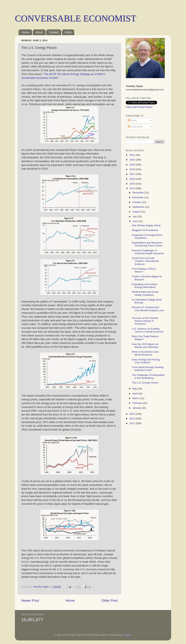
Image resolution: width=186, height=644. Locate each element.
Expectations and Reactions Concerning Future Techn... (148, 244)
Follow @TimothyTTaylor (139, 107)
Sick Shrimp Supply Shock (146, 225)
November (138, 197)
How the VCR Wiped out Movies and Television (145, 346)
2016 (133, 179)
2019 (133, 165)
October (137, 202)
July (135, 217)
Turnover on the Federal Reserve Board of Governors (145, 321)
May (135, 389)
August (137, 212)
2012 (133, 419)
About (39, 32)
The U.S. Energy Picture (145, 383)
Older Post (109, 601)
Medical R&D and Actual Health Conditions (145, 293)
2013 (133, 414)
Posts (132, 120)
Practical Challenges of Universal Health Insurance (148, 252)
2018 (133, 169)
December (138, 193)
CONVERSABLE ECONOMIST (76, 18)
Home (26, 32)
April (135, 394)
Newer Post (30, 601)
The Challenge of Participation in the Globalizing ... (148, 376)
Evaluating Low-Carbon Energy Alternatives (145, 286)
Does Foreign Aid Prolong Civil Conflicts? (146, 361)
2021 (133, 155)
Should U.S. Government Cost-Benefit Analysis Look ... (148, 310)
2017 (133, 174)
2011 (133, 423)
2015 (133, 184)
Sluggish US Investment (145, 230)
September (139, 207)
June (135, 221)
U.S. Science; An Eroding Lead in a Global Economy (148, 330)
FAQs (68, 32)
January (137, 408)
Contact (54, 32)
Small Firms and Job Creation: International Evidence (145, 261)
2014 (133, 188)
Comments (135, 127)
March (136, 398)
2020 (133, 160)
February (138, 403)
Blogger (127, 635)
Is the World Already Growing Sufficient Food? (148, 369)
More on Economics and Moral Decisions (145, 353)
